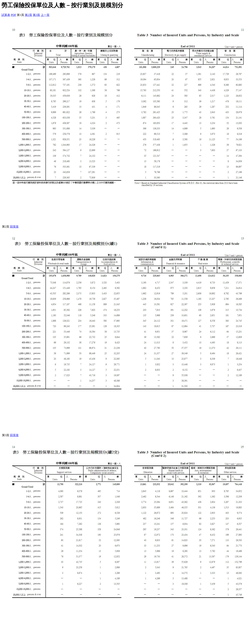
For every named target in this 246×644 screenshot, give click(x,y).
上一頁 (45, 15)
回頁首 (14, 227)
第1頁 (20, 15)
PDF (13, 15)
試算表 (6, 15)
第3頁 (36, 15)
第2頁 (28, 15)
